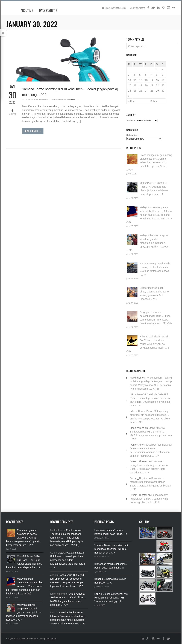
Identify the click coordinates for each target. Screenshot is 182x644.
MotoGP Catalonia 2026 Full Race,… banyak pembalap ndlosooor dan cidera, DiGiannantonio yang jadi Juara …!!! (68, 560)
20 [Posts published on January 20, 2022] (146, 85)
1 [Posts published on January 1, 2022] (157, 69)
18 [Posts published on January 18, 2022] (135, 85)
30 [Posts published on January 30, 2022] (163, 91)
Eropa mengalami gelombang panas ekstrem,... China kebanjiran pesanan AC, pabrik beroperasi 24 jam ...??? (149, 162)
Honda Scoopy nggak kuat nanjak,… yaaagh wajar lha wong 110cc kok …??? (149, 499)
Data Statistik (48, 10)
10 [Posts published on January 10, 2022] (130, 80)
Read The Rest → (33, 131)
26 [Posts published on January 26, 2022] (141, 91)
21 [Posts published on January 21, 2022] (152, 85)
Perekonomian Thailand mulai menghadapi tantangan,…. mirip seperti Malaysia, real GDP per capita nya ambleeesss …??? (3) (67, 538)
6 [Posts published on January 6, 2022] (146, 75)
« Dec (131, 101)
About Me (27, 10)
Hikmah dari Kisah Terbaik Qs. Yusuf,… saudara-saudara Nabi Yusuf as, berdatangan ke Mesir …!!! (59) (148, 344)
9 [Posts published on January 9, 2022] (162, 75)
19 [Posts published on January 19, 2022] (141, 85)
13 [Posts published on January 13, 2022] (146, 80)
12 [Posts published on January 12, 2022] (141, 80)
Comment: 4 (73, 100)
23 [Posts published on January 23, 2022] (163, 85)
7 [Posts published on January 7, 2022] (151, 75)
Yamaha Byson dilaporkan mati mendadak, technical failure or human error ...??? (111, 549)
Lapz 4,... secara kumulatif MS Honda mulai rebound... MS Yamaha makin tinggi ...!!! (111, 598)
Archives (131, 121)
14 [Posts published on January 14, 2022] (152, 80)
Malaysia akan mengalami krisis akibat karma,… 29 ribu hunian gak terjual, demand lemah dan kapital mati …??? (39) (149, 215)
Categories (132, 135)
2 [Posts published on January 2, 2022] (162, 69)
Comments (12, 111)
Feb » (154, 101)
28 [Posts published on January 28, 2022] (152, 91)
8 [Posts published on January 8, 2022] (157, 75)
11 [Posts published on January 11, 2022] (135, 80)
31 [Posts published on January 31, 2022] (130, 96)
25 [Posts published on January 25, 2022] (135, 91)
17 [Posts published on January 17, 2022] (130, 85)
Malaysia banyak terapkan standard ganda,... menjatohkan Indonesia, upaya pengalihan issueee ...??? (147, 243)
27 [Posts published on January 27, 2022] (146, 91)
